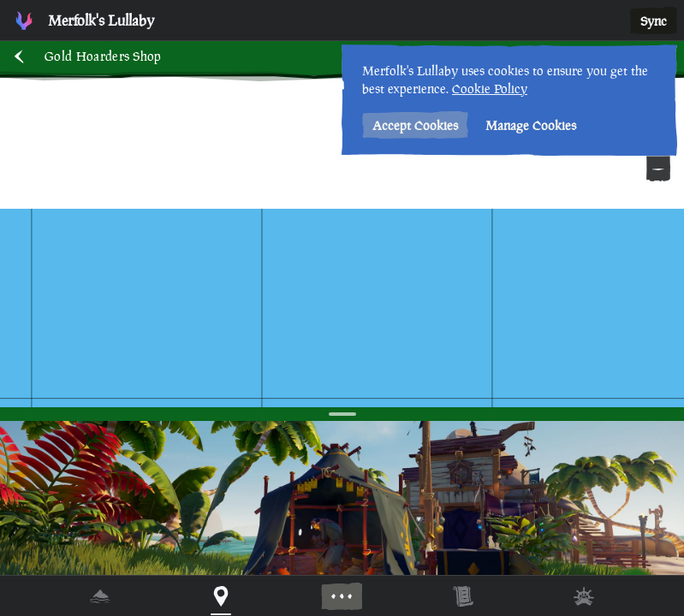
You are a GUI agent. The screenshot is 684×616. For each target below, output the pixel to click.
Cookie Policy (490, 89)
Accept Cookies (415, 125)
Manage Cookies (531, 125)
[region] (342, 308)
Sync (654, 21)
